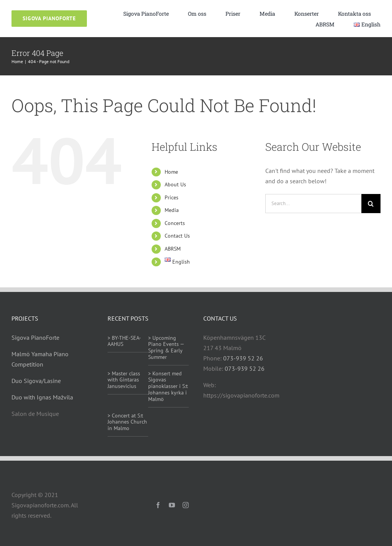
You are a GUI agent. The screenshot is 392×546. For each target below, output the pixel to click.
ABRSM (173, 249)
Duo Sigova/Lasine (36, 381)
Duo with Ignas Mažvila (42, 397)
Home (171, 172)
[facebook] (158, 505)
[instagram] (186, 505)
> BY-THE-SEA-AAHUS (124, 341)
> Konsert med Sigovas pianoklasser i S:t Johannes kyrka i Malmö (168, 386)
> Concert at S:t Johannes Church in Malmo (127, 422)
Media (172, 210)
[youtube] (172, 505)
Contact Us (177, 236)
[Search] (371, 204)
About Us (175, 184)
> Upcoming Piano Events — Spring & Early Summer (166, 347)
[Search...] (313, 204)
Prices (171, 197)
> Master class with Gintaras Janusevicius (124, 380)
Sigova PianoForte (35, 337)
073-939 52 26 (243, 358)
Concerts (175, 223)
